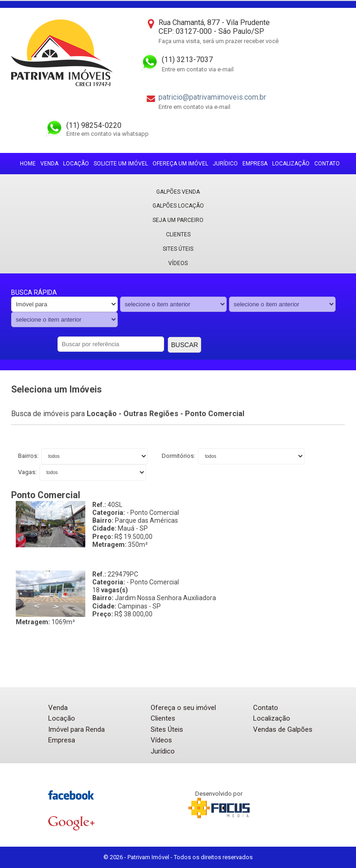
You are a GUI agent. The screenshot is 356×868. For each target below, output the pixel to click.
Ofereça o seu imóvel (183, 708)
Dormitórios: (179, 456)
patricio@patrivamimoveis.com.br (212, 97)
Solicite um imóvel (121, 164)
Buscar (184, 345)
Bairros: (29, 456)
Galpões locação (178, 206)
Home (28, 164)
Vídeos (178, 263)
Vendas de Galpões (283, 729)
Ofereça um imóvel (180, 164)
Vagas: (28, 472)
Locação (76, 164)
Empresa (255, 164)
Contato (327, 164)
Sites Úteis (178, 249)
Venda (49, 164)
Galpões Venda (178, 192)
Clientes (178, 234)
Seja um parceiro (178, 220)
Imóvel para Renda (76, 729)
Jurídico (225, 164)
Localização (291, 164)
